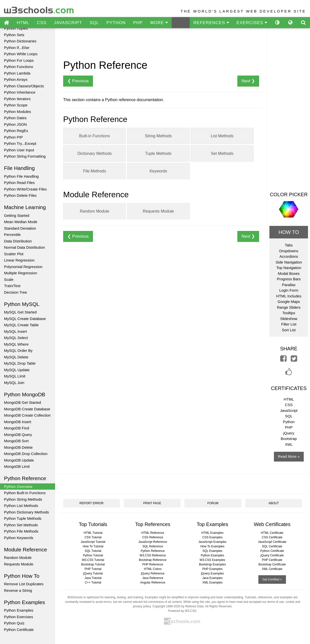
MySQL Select (16, 338)
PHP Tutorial (93, 569)
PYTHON (116, 23)
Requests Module (19, 564)
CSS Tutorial (93, 537)
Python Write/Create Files (25, 189)
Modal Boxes (289, 273)
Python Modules (18, 112)
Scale (9, 279)
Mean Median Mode (21, 222)
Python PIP (13, 137)
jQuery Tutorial (93, 573)
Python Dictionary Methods (26, 512)
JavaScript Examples (213, 542)
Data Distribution (18, 241)
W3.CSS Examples (213, 560)
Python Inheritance (20, 92)
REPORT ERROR (91, 503)
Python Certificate (19, 630)
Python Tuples (16, 28)
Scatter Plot (14, 254)
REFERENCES (211, 23)
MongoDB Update (19, 460)
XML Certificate (272, 569)
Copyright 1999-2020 (166, 606)
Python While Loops (21, 54)
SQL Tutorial (93, 551)
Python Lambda (17, 73)
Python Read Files (19, 183)
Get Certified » (272, 579)
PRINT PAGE (152, 503)
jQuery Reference (153, 573)
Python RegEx (16, 131)
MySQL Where (16, 344)
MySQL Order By (18, 350)
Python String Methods (23, 499)
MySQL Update (17, 370)
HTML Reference (153, 533)
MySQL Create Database (25, 319)
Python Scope (16, 105)
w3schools (39, 9)
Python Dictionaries (20, 41)
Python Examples (19, 610)
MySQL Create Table (21, 325)
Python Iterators (17, 99)
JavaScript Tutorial (93, 542)
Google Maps (289, 302)
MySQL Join (14, 383)
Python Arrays (16, 79)
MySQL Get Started (20, 312)
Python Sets (14, 35)
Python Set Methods (21, 525)
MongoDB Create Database (27, 409)
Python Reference (153, 551)
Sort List (289, 330)
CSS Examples (212, 537)
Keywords (158, 171)
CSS (42, 23)
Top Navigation (289, 268)
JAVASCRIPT (68, 23)
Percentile (12, 235)
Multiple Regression (21, 273)
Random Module (18, 558)
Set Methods (222, 153)
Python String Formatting (25, 156)
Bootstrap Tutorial (93, 564)
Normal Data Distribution (24, 247)
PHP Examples (212, 569)
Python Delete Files (20, 195)
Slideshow (289, 319)
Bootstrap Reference (153, 560)
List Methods (222, 136)
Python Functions (19, 67)
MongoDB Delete (18, 447)
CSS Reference (153, 537)
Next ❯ (248, 81)
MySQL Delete (16, 357)
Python (289, 422)
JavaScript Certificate (272, 542)
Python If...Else (17, 48)
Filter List (289, 324)
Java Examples (212, 578)
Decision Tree (16, 292)
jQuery (289, 433)
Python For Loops (19, 60)
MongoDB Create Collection (27, 415)
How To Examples (213, 546)
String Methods (158, 136)
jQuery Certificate (272, 555)
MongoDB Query (18, 435)
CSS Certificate (272, 537)
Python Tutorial (93, 555)
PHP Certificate (272, 560)
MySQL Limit (15, 376)
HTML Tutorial (93, 533)
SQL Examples (213, 551)
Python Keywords (19, 538)
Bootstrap (289, 439)
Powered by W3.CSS (182, 611)
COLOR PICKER (289, 195)
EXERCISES (252, 23)
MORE (159, 23)
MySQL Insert (15, 331)
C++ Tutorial (93, 583)
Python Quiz (14, 623)
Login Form (289, 290)
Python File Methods (21, 531)
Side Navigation (289, 262)
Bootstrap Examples (212, 564)
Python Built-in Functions (25, 493)
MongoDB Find (17, 428)
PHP (138, 23)
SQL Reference (153, 546)
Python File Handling (21, 176)
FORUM (213, 503)
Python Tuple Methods (23, 518)
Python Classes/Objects (24, 86)
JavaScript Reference (153, 542)
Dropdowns (289, 251)
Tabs (289, 245)
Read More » (289, 456)
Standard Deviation (20, 228)
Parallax (289, 285)
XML (289, 444)
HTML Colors (153, 569)
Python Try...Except (20, 143)
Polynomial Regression (23, 267)
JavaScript (289, 410)
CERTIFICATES (289, 388)
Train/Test (12, 286)
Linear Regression (19, 260)
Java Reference (153, 578)
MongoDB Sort (16, 441)
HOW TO (289, 232)
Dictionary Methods (95, 153)
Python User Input (19, 150)
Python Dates (15, 118)
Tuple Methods (158, 153)
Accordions (289, 256)
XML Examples (212, 583)
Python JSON (15, 124)
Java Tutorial (93, 578)
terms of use (276, 602)
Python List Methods (21, 506)
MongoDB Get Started (23, 402)
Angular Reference (153, 583)
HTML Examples (212, 533)
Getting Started (17, 215)
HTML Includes (289, 296)
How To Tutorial (93, 546)
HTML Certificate (272, 533)
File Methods (94, 171)
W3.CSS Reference (153, 555)
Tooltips (289, 313)
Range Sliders (289, 307)
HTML (23, 23)
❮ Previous (78, 81)
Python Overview (18, 487)
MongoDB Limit (17, 466)
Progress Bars (289, 279)
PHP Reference (153, 564)
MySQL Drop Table (20, 363)
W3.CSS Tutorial (93, 560)
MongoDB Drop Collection (26, 454)
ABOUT (274, 503)
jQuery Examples (212, 573)
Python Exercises (19, 617)
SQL (94, 23)
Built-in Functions (95, 136)
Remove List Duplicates (24, 584)
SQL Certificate (272, 546)
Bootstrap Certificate (272, 564)
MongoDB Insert (18, 422)
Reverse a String (18, 590)
